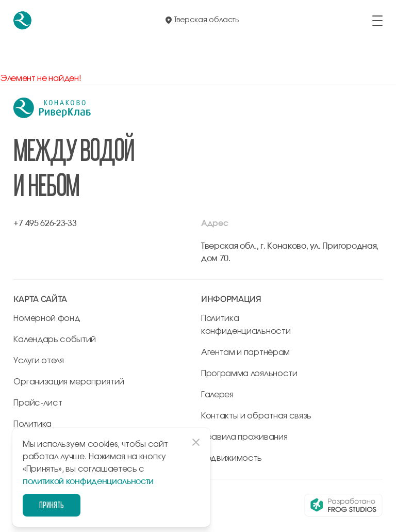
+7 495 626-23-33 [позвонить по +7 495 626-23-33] (45, 223)
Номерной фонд (47, 318)
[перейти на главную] (22, 20)
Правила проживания (244, 437)
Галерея (217, 395)
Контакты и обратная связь (256, 416)
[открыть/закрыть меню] (377, 21)
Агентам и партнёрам (245, 352)
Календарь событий (55, 340)
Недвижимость (232, 458)
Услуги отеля (38, 361)
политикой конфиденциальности (88, 481)
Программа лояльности (249, 374)
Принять (52, 505)
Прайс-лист (38, 403)
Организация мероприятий (69, 382)
